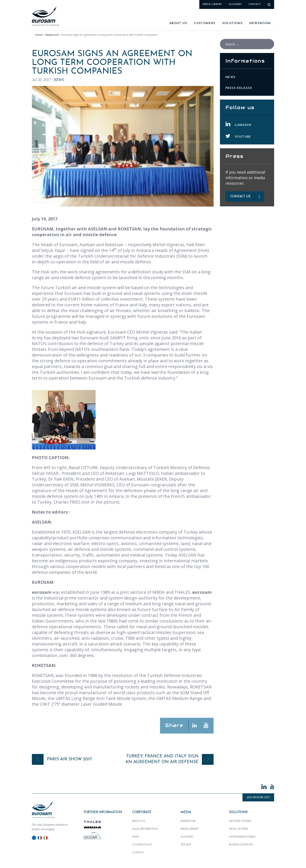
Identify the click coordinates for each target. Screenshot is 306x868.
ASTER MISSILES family (242, 837)
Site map (186, 844)
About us (178, 23)
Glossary (235, 4)
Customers (205, 23)
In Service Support (241, 844)
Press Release (239, 88)
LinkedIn (243, 125)
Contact (255, 4)
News (59, 80)
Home (39, 35)
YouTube (243, 137)
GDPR (136, 837)
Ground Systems (240, 821)
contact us (240, 197)
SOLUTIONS (232, 23)
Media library (212, 4)
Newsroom (260, 23)
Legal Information (145, 829)
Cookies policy (142, 844)
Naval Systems (239, 829)
